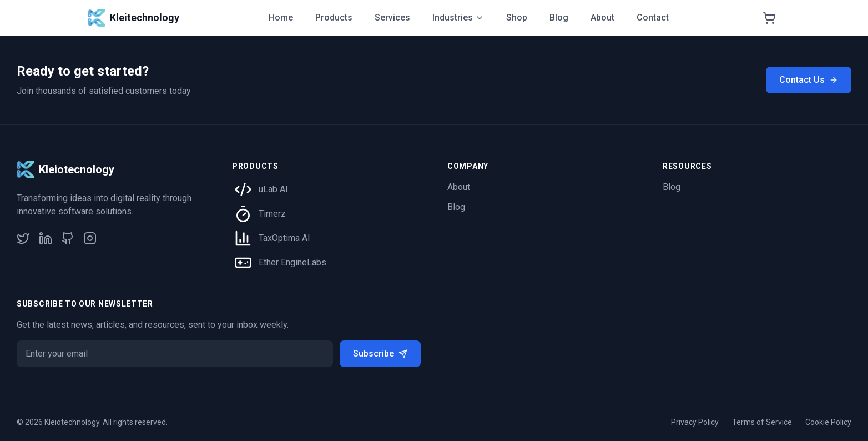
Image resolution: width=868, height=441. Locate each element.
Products (334, 17)
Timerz (272, 214)
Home (281, 17)
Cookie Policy (828, 422)
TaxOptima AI (284, 238)
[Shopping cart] (769, 18)
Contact (653, 17)
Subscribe (380, 354)
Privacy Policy (695, 422)
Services (392, 17)
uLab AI (273, 189)
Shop (517, 17)
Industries (458, 17)
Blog (559, 17)
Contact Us (809, 80)
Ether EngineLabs (292, 262)
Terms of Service (762, 422)
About (602, 17)
